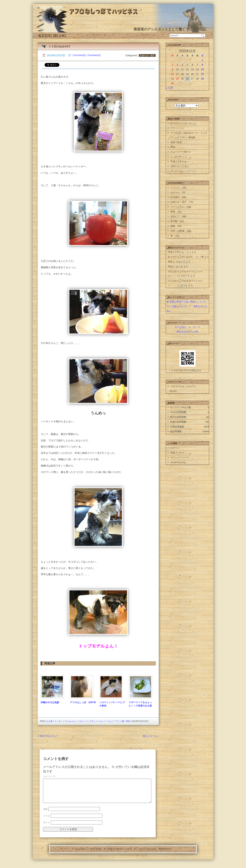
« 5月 (170, 88)
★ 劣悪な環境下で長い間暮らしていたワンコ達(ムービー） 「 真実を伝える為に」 (187, 306)
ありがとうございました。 (184, 123)
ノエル (80, 721)
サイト (47, 827)
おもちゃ (175, 192)
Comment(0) (79, 55)
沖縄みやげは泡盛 (50, 702)
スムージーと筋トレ (181, 152)
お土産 (49, 721)
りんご (111, 721)
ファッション (177, 128)
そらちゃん (70, 721)
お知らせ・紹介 (147, 55)
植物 (173, 226)
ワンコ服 (120, 721)
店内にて (175, 216)
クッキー (59, 721)
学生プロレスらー (49, 736)
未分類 (174, 221)
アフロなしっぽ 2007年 (83, 702)
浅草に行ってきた (180, 166)
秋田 (128, 721)
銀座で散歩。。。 (180, 142)
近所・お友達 (177, 231)
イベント (175, 187)
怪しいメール (150, 736)
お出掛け (175, 197)
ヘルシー (102, 721)
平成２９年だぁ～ (180, 161)
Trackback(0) (94, 55)
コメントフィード (180, 457)
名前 (45, 814)
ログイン (175, 448)
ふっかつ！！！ (179, 157)
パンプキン (90, 721)
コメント (49, 776)
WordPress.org (178, 462)
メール (47, 820)
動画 (173, 212)
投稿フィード (177, 453)
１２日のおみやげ (59, 46)
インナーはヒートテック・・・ (187, 171)
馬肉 (173, 147)
